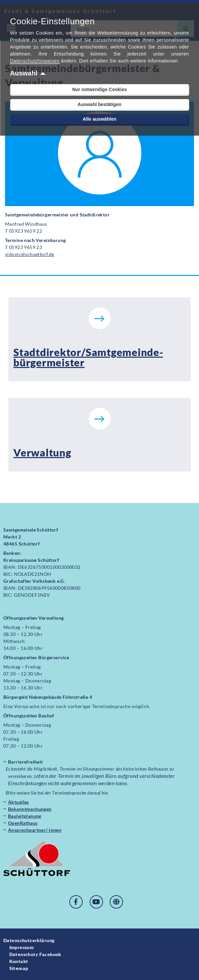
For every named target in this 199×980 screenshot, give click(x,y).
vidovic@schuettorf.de (30, 254)
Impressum (22, 947)
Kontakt (19, 961)
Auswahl (24, 73)
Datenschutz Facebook (35, 954)
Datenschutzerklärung (29, 940)
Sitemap (19, 968)
